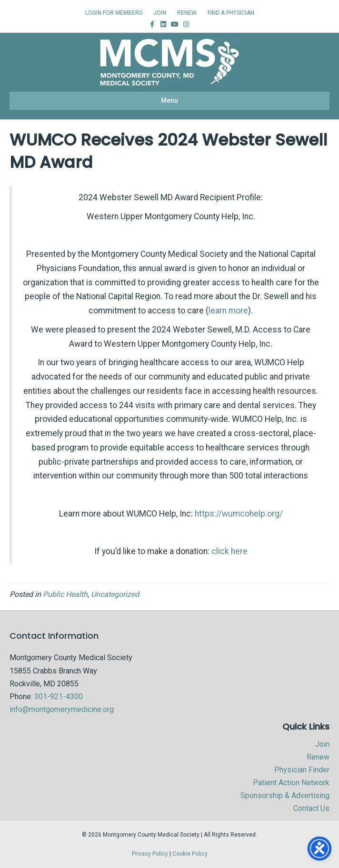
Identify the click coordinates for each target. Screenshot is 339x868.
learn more (228, 311)
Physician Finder (302, 770)
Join (322, 744)
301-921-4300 (59, 697)
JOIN (160, 13)
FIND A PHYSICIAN (231, 13)
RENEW (187, 13)
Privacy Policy (150, 854)
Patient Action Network (291, 783)
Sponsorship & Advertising (285, 795)
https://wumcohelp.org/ (239, 514)
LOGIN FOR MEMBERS (114, 13)
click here (229, 551)
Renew (318, 757)
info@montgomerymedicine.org (62, 709)
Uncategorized (115, 594)
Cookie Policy (190, 854)
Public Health (65, 594)
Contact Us (311, 808)
